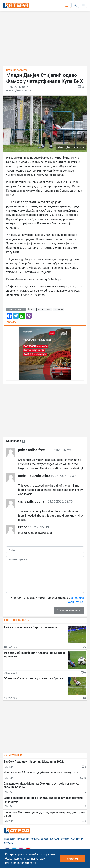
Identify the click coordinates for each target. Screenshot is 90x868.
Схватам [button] (72, 859)
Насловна (10, 839)
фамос (32, 309)
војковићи (45, 309)
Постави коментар (69, 610)
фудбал (58, 309)
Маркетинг (23, 839)
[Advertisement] (45, 39)
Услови (65, 839)
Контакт (55, 839)
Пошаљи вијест (40, 839)
